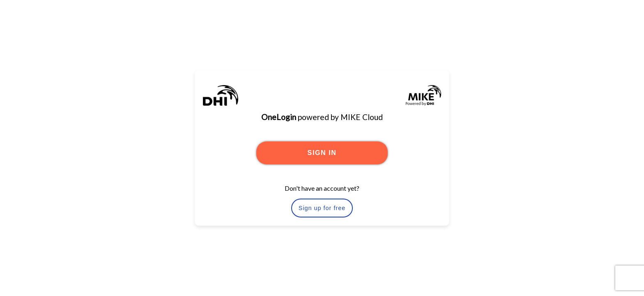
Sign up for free (322, 208)
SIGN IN (322, 153)
